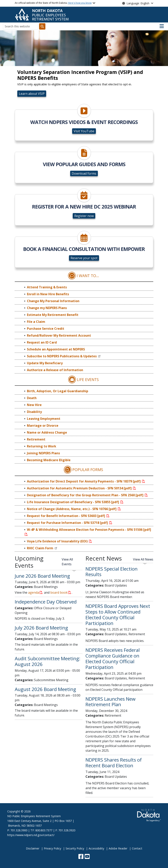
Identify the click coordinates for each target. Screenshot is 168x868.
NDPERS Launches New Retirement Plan (111, 702)
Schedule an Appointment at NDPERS (56, 349)
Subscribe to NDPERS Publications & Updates (62, 356)
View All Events (67, 562)
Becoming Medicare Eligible (49, 460)
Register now (84, 216)
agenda (34, 592)
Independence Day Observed (46, 602)
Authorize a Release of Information (55, 370)
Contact (137, 848)
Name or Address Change (47, 432)
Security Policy (75, 848)
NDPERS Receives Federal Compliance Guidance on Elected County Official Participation (113, 658)
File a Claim (36, 322)
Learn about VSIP (32, 94)
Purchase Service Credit (46, 329)
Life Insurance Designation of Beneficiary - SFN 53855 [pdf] (73, 502)
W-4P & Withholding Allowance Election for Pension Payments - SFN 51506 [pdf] (89, 530)
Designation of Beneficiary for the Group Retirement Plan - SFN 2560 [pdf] (86, 495)
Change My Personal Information (53, 301)
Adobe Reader (118, 848)
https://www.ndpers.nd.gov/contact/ (31, 835)
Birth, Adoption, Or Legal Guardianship (58, 391)
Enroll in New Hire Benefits (48, 294)
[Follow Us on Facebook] (81, 857)
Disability (34, 412)
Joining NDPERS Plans (43, 453)
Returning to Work (42, 446)
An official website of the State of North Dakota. (53, 3)
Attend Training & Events (47, 287)
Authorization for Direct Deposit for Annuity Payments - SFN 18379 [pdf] (84, 481)
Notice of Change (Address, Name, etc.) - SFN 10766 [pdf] (72, 509)
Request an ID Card (42, 342)
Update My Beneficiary (45, 363)
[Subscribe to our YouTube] (87, 857)
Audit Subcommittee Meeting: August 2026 (48, 661)
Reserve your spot (84, 258)
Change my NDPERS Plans (47, 308)
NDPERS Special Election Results (112, 572)
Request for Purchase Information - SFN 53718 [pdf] (68, 523)
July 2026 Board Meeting (41, 628)
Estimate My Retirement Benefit (53, 315)
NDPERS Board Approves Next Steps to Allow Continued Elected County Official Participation (118, 614)
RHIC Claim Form (40, 548)
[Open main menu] (162, 26)
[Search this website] (21, 26)
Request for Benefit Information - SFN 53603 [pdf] (66, 516)
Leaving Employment (44, 419)
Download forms (84, 173)
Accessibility (96, 848)
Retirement (36, 439)
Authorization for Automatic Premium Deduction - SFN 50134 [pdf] (80, 488)
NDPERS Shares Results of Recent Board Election (114, 763)
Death (32, 398)
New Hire (34, 405)
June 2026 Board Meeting (42, 576)
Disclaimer (33, 848)
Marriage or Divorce (43, 426)
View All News (143, 559)
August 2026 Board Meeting (45, 689)
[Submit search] (42, 26)
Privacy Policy (52, 848)
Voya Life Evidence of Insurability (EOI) (58, 541)
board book (59, 592)
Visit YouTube (84, 131)
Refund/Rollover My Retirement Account (59, 335)
